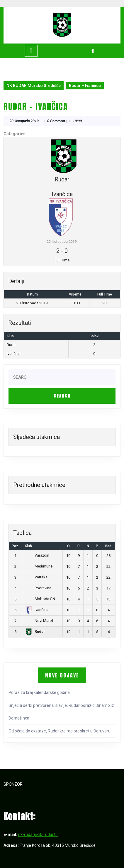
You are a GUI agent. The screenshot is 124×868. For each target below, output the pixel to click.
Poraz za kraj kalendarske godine (39, 692)
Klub (28, 546)
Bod (108, 546)
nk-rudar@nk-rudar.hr (38, 834)
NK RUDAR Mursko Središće (34, 86)
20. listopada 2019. (24, 121)
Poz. (15, 546)
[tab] (31, 51)
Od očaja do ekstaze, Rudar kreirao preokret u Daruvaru (60, 731)
